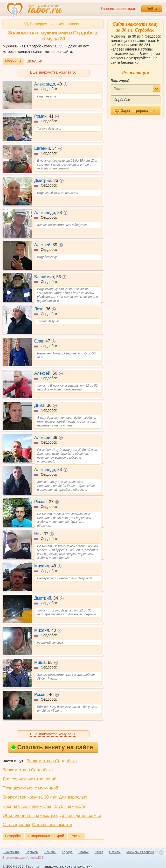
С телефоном (16, 825)
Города (67, 852)
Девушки (35, 61)
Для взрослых (73, 797)
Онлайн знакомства (52, 825)
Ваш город (120, 81)
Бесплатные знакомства (27, 806)
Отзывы (115, 852)
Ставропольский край (46, 836)
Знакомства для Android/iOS (23, 858)
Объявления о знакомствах (30, 816)
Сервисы (32, 852)
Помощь (50, 852)
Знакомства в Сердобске (52, 761)
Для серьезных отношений (30, 779)
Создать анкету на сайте (52, 747)
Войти (152, 9)
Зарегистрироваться (118, 9)
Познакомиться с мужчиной (30, 788)
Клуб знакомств (69, 806)
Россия (77, 836)
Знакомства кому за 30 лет (30, 797)
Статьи (84, 852)
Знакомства (11, 852)
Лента (99, 852)
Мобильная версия (140, 852)
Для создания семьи (81, 816)
